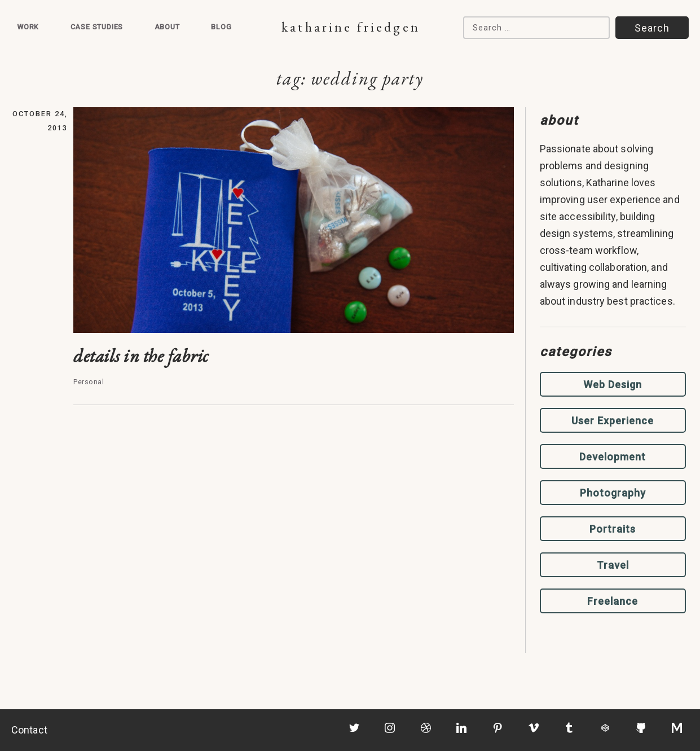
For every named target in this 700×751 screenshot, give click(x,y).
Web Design (613, 385)
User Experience (613, 421)
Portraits (613, 529)
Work (28, 27)
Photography (613, 493)
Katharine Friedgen (351, 27)
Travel (613, 565)
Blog (221, 27)
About (167, 27)
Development (613, 457)
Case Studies (97, 27)
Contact (29, 730)
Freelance (613, 601)
